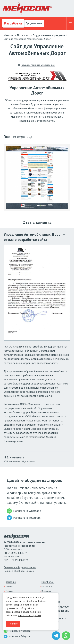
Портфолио (48, 582)
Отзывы (10, 591)
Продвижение (33, 23)
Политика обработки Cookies (19, 571)
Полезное (47, 586)
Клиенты (10, 586)
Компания (11, 582)
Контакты (46, 591)
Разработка (13, 23)
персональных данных (29, 615)
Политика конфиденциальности (20, 567)
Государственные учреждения (38, 65)
